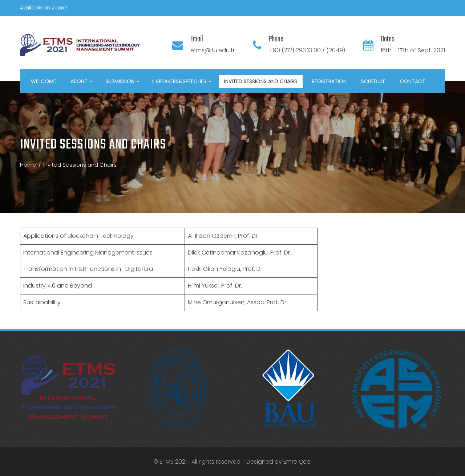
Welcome (43, 81)
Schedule (373, 81)
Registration (329, 81)
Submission (122, 81)
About (82, 81)
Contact (413, 81)
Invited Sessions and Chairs (261, 81)
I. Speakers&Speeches (182, 81)
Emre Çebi (298, 462)
